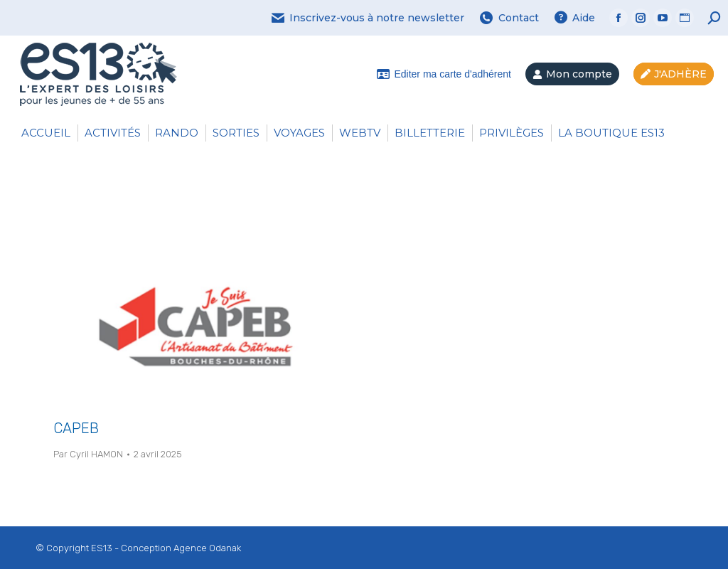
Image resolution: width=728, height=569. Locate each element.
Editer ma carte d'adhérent (444, 74)
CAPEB (76, 428)
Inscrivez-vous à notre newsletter (368, 18)
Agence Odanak (207, 548)
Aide (574, 18)
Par (88, 454)
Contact (509, 18)
